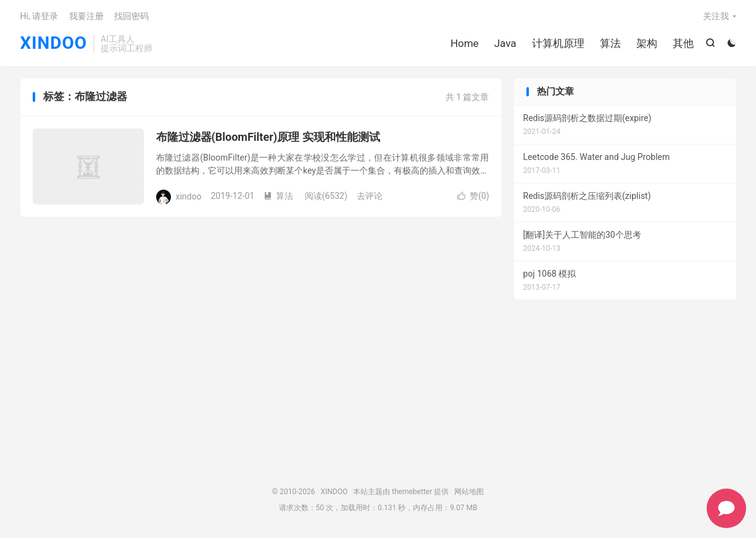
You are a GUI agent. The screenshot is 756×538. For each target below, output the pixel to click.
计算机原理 (558, 43)
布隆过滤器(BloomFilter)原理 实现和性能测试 (268, 137)
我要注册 (86, 16)
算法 (610, 43)
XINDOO (54, 44)
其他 (683, 43)
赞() (473, 196)
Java (505, 43)
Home (465, 43)
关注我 (716, 16)
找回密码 (131, 16)
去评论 (370, 196)
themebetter (412, 492)
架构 (647, 43)
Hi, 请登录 (39, 16)
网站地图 (469, 492)
